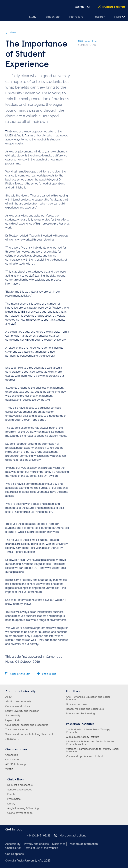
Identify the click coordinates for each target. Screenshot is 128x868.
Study (33, 17)
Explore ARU (13, 720)
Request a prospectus (20, 785)
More (120, 17)
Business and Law (76, 704)
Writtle (9, 769)
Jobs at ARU (12, 739)
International (77, 17)
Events (11, 794)
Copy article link (18, 674)
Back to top (47, 674)
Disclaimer (59, 844)
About (9, 697)
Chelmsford (12, 760)
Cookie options (14, 854)
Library (11, 804)
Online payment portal (20, 813)
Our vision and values (18, 706)
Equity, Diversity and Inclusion (22, 711)
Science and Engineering (80, 714)
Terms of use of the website (41, 848)
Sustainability (13, 716)
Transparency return (17, 730)
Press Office (14, 799)
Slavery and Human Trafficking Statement (29, 734)
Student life (53, 17)
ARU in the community (18, 702)
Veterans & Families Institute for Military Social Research (92, 750)
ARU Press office (87, 41)
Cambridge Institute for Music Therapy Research (88, 731)
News (11, 33)
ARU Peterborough (16, 764)
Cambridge (12, 755)
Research (99, 17)
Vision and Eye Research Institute (85, 756)
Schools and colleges (20, 790)
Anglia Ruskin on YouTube (22, 835)
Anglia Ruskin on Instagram (12, 835)
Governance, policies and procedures (27, 725)
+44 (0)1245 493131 (39, 836)
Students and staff (111, 7)
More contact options (70, 835)
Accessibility (13, 844)
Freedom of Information (83, 844)
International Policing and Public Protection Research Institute (91, 743)
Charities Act (13, 848)
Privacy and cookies (36, 844)
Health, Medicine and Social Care (85, 709)
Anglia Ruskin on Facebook (7, 835)
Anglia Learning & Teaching (23, 808)
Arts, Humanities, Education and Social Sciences (88, 698)
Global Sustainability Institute (83, 737)
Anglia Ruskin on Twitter (17, 835)
